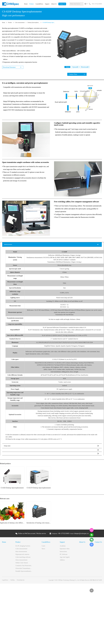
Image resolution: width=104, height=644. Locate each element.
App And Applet (65, 558)
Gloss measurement (21, 561)
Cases (43, 547)
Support (47, 4)
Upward (75, 67)
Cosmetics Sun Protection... (24, 567)
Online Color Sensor (22, 564)
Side (66, 67)
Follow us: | (32, 535)
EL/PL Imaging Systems (23, 547)
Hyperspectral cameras (22, 556)
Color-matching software (23, 558)
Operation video (65, 550)
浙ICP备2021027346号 (96, 581)
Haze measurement (21, 553)
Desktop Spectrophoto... (34, 23)
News (43, 550)
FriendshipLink (21, 581)
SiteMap (12, 581)
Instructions (63, 553)
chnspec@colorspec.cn (81, 535)
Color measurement (20, 23)
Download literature (10, 67)
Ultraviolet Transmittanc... (23, 570)
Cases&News (39, 4)
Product (32, 4)
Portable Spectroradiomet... (24, 572)
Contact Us (62, 4)
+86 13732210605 (64, 535)
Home (26, 4)
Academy (63, 547)
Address (62, 561)
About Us (54, 4)
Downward (86, 67)
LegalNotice (5, 581)
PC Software (64, 556)
